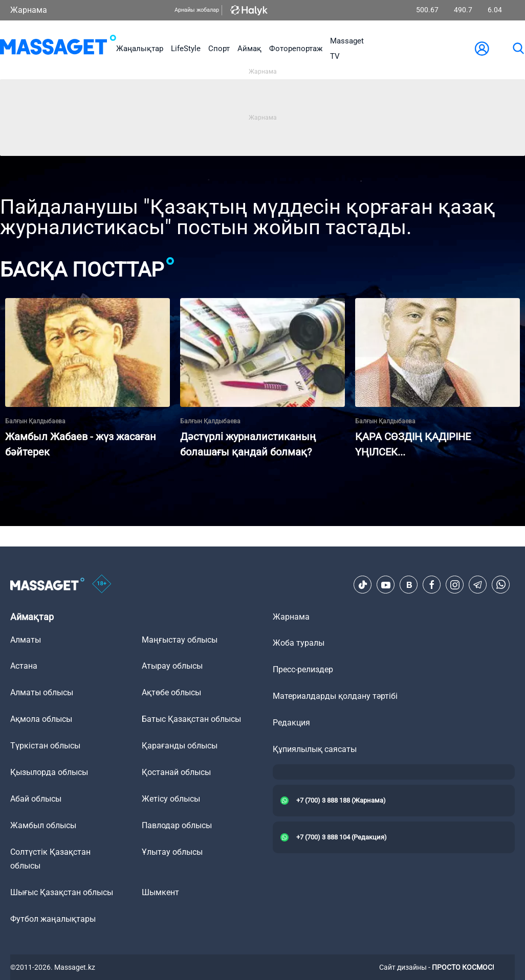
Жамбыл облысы (43, 825)
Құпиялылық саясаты (315, 749)
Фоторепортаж (296, 49)
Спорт (219, 49)
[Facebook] (432, 585)
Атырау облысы (172, 666)
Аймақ (249, 49)
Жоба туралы (299, 643)
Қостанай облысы (176, 772)
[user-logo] (482, 49)
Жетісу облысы (171, 799)
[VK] (409, 585)
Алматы (26, 640)
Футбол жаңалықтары (53, 919)
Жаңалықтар (140, 49)
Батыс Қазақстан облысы (191, 719)
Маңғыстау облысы (180, 640)
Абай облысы (36, 799)
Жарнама (29, 10)
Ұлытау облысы (172, 852)
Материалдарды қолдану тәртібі (335, 696)
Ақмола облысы (41, 719)
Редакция (291, 723)
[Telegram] (478, 585)
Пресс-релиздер (303, 669)
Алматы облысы (42, 692)
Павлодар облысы (177, 825)
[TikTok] (363, 585)
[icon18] (102, 585)
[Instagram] (455, 585)
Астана (24, 666)
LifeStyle (186, 49)
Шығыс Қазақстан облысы (62, 892)
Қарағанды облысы (180, 746)
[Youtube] (386, 585)
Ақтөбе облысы (171, 692)
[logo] (58, 49)
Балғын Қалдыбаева (35, 421)
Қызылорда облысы (49, 772)
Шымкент (160, 892)
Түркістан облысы (45, 746)
